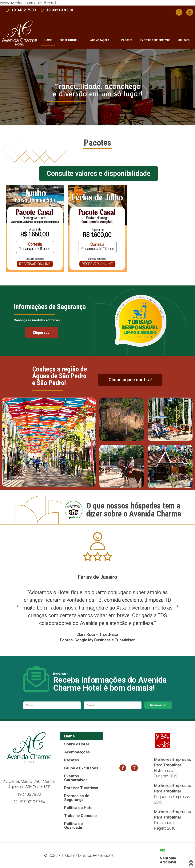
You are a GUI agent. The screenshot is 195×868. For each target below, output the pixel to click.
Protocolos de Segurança (77, 798)
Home (48, 40)
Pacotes (127, 40)
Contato (184, 40)
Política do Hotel (79, 808)
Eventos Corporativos (155, 40)
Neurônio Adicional (168, 860)
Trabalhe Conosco (80, 816)
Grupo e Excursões (81, 768)
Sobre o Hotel (71, 40)
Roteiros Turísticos (81, 788)
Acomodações (102, 40)
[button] (18, 606)
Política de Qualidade (74, 826)
